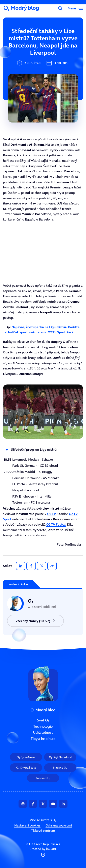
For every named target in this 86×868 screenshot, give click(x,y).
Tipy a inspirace (24, 78)
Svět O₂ (17, 37)
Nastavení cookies (27, 825)
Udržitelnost (21, 64)
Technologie (21, 51)
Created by (43, 852)
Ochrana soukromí (59, 825)
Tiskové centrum (43, 831)
